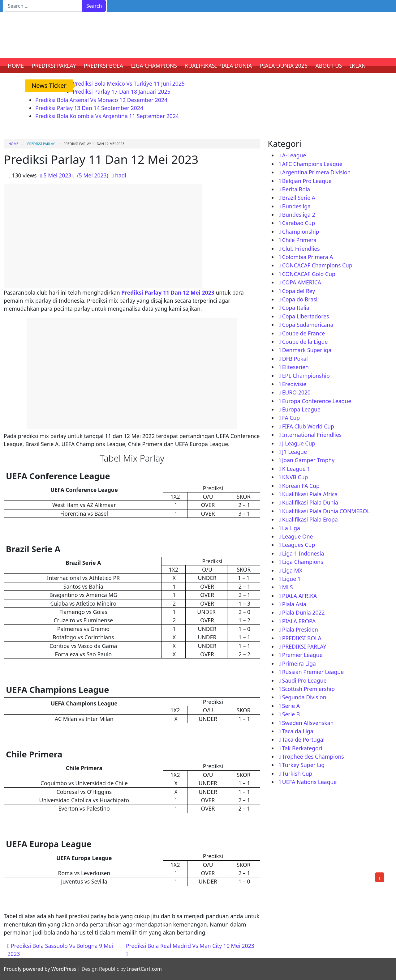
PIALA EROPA (299, 621)
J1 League (295, 452)
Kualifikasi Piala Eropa (310, 519)
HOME (16, 66)
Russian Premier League (313, 672)
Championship (301, 232)
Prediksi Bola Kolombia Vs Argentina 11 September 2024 (107, 116)
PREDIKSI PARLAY (54, 66)
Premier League (302, 655)
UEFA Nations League (310, 782)
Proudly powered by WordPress (40, 969)
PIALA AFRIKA (299, 596)
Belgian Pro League (307, 181)
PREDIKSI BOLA (103, 66)
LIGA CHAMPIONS (154, 66)
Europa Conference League (317, 401)
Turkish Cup (297, 773)
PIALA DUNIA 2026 (284, 66)
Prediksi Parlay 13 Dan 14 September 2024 (89, 108)
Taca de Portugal (303, 739)
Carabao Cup (299, 223)
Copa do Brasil (301, 299)
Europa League (301, 409)
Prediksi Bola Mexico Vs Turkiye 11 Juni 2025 (129, 83)
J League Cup (299, 443)
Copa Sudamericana (308, 325)
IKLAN (358, 66)
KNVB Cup (295, 477)
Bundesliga (296, 206)
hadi (121, 175)
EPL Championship (306, 376)
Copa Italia (296, 308)
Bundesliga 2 (299, 215)
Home (13, 144)
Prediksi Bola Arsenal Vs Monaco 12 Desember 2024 (101, 100)
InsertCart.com (144, 969)
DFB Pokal (295, 359)
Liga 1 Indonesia (303, 553)
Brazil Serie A (299, 198)
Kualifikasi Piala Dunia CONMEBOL (326, 511)
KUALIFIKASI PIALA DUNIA (219, 66)
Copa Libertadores (306, 316)
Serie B (291, 714)
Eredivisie (294, 384)
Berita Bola (296, 189)
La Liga (291, 528)
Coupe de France (303, 333)
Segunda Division (304, 697)
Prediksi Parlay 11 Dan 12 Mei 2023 (168, 292)
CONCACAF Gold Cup (309, 274)
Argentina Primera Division (316, 172)
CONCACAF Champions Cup (317, 265)
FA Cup (291, 418)
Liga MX (292, 570)
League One (298, 536)
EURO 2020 (296, 392)
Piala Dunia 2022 (303, 612)
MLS (288, 587)
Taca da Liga (298, 731)
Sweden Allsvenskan (308, 723)
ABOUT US (329, 66)
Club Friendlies (301, 249)
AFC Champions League (312, 164)
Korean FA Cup (301, 486)
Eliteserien (295, 367)
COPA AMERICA (302, 282)
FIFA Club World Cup (308, 426)
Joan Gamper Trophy (308, 460)
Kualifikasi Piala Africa (310, 494)
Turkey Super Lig (303, 765)
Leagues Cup (299, 545)
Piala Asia (294, 604)
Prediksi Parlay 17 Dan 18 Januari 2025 (122, 92)
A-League (294, 155)
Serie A (291, 706)
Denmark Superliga (307, 350)
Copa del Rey (299, 291)
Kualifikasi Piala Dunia (310, 502)
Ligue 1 (291, 579)
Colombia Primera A (308, 257)
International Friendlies (312, 435)
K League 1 (296, 469)
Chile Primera (299, 240)
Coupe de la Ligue (305, 342)
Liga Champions (303, 562)
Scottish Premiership (308, 689)
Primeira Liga (299, 663)
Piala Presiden (300, 629)
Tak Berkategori (302, 748)
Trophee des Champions (313, 756)
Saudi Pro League (304, 680)
